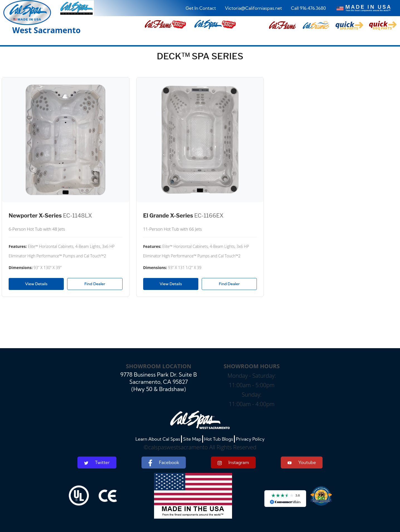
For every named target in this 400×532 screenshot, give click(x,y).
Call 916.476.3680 (308, 8)
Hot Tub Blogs (219, 439)
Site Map (192, 439)
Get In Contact (201, 8)
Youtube (302, 462)
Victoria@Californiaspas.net (253, 8)
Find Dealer (95, 284)
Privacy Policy (250, 439)
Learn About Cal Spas (158, 439)
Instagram (233, 463)
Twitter (97, 462)
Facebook (164, 463)
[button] (282, 25)
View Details (36, 284)
